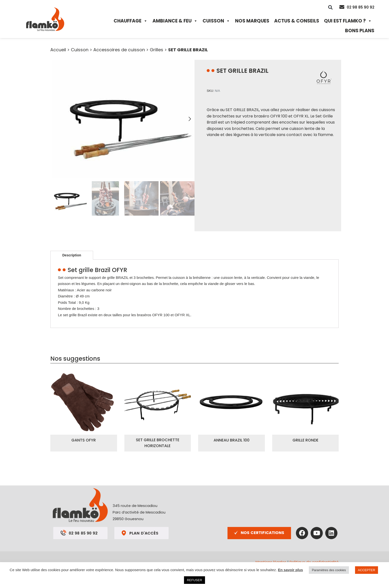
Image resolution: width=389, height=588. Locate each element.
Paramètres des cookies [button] (329, 570)
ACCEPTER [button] (367, 570)
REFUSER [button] (194, 580)
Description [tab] (72, 255)
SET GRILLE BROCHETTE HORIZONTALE (158, 443)
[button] (330, 7)
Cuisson (216, 21)
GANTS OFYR (84, 440)
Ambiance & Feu (175, 21)
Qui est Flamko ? (348, 21)
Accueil (58, 50)
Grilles (157, 50)
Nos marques (252, 21)
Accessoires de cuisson (119, 50)
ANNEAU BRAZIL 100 (232, 440)
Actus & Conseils (297, 21)
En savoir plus (290, 570)
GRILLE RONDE (305, 440)
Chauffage (131, 21)
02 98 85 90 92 (361, 7)
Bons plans (360, 31)
